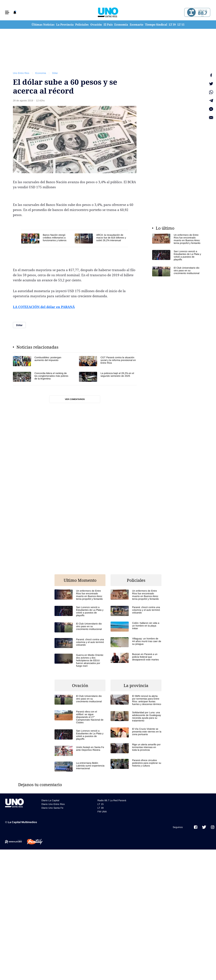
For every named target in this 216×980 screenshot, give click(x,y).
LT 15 (181, 25)
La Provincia (65, 25)
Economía (121, 25)
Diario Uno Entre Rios (53, 804)
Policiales (82, 25)
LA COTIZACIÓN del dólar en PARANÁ (44, 307)
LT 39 (172, 25)
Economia (41, 73)
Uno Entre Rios (21, 73)
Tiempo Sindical (156, 25)
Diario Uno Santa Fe (52, 808)
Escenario (137, 25)
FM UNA (102, 812)
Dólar (55, 73)
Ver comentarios (75, 399)
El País (108, 25)
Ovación (96, 25)
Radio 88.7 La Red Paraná (112, 800)
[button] (7, 12)
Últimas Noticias (43, 25)
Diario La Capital (50, 800)
